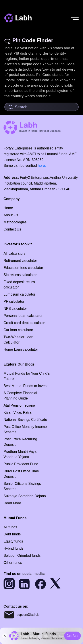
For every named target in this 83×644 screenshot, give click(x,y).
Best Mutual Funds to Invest (25, 386)
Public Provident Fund (21, 464)
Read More (12, 503)
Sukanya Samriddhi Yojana (25, 496)
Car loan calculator (18, 330)
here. (42, 166)
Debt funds (12, 534)
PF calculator (14, 301)
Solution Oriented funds (22, 556)
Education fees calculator (23, 268)
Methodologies (15, 222)
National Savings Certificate (25, 420)
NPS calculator (15, 309)
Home (8, 208)
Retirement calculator (20, 261)
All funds (10, 527)
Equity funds (13, 541)
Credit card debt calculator (24, 323)
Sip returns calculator (20, 275)
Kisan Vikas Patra (17, 412)
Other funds (13, 563)
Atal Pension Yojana (19, 405)
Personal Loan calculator (23, 316)
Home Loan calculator (21, 349)
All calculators (14, 253)
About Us (11, 215)
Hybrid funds (14, 548)
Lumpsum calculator (19, 294)
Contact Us (12, 229)
